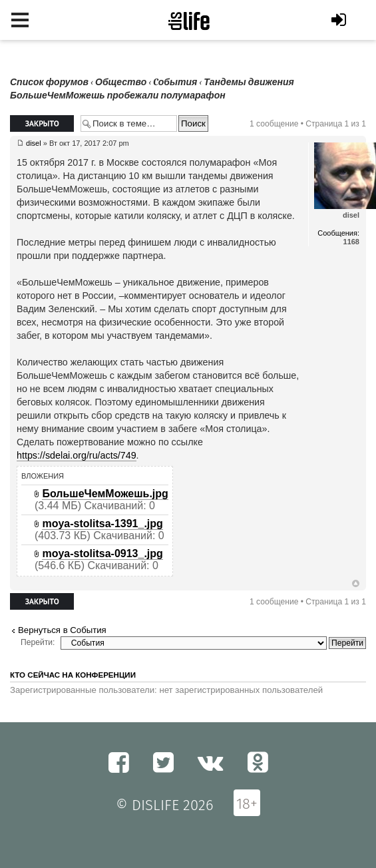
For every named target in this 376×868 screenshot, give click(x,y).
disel (34, 143)
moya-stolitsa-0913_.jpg (102, 553)
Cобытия (175, 82)
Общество (121, 82)
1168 (351, 242)
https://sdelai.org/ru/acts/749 (77, 455)
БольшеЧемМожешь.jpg (105, 494)
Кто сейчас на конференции (73, 675)
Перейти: (38, 642)
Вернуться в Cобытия (62, 630)
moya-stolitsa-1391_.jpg (102, 524)
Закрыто (42, 123)
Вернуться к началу (356, 584)
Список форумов (49, 82)
